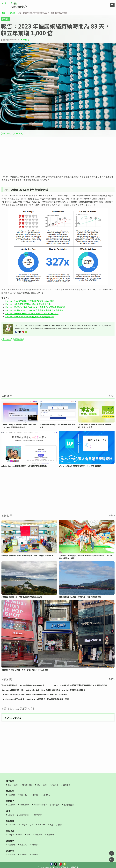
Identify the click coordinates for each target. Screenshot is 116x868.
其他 (52, 825)
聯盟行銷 (50, 835)
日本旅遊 (23, 854)
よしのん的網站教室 (13, 718)
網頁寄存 (55, 805)
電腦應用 (11, 845)
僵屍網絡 (19, 133)
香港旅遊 (11, 854)
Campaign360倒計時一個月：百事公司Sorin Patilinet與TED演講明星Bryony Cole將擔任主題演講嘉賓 (43, 690)
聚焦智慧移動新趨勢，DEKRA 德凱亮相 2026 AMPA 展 (23, 685)
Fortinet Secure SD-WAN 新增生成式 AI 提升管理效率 (30, 317)
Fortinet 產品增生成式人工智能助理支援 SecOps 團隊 (30, 301)
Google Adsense (15, 835)
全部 (111, 396)
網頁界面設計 (69, 805)
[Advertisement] (58, 156)
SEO (8, 811)
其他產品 (47, 795)
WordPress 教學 (40, 805)
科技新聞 (11, 13)
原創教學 (10, 841)
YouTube (41, 825)
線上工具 (23, 845)
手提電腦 (35, 795)
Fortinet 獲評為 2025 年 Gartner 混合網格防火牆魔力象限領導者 (34, 310)
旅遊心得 (10, 851)
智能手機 (23, 795)
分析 (60, 825)
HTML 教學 (24, 805)
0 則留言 (26, 40)
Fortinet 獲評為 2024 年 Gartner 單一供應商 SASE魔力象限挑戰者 (35, 307)
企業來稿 (67, 785)
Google (11, 815)
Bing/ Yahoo (24, 815)
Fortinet (7, 133)
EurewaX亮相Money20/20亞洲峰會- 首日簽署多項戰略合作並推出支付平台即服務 (34, 694)
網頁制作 (10, 801)
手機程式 (35, 845)
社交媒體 (10, 821)
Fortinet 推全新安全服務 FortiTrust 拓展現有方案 (28, 304)
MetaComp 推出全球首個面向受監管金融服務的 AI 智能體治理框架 (80, 685)
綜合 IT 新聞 (42, 785)
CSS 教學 (11, 805)
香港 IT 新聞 (27, 785)
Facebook (12, 825)
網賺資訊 (38, 835)
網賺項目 (10, 831)
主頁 (3, 13)
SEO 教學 (38, 815)
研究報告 (5, 19)
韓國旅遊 (35, 854)
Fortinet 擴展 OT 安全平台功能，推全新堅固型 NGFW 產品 (32, 313)
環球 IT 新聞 (13, 785)
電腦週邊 (11, 795)
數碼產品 (10, 791)
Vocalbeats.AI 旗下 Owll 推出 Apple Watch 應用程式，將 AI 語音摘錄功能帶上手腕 (35, 699)
